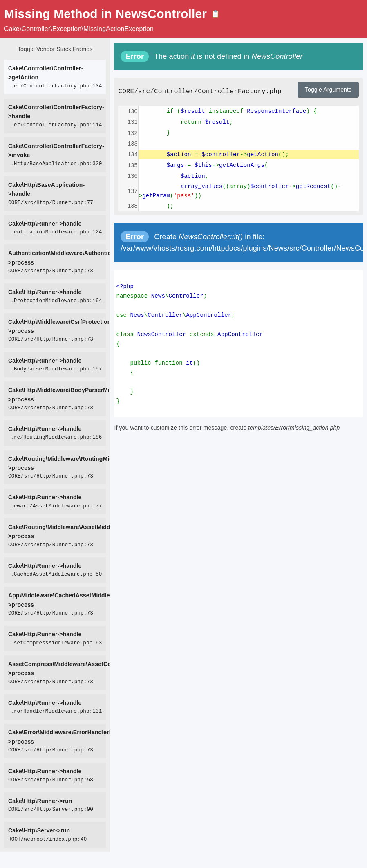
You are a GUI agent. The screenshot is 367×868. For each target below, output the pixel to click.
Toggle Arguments (328, 90)
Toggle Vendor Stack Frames (55, 49)
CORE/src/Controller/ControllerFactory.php (200, 92)
